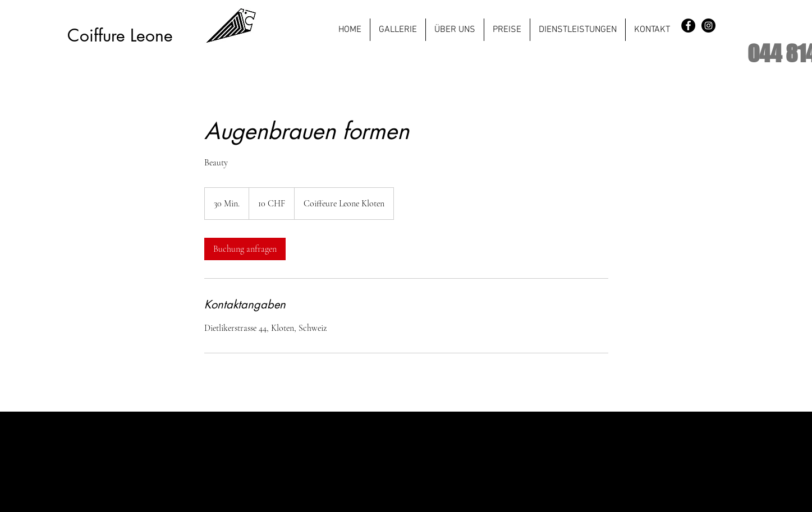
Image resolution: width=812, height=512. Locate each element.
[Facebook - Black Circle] (688, 26)
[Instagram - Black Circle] (708, 26)
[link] (245, 249)
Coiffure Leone (120, 35)
